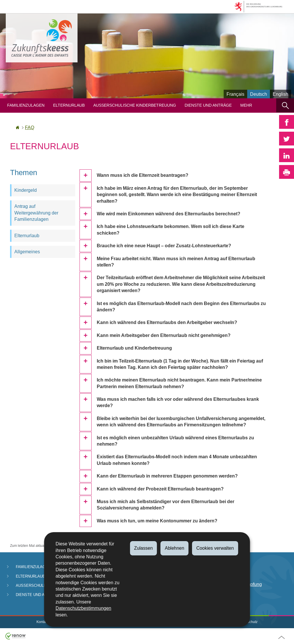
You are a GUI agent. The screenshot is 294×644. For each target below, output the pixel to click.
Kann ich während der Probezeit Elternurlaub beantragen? (160, 489)
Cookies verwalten (215, 548)
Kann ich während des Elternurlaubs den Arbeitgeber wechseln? (167, 322)
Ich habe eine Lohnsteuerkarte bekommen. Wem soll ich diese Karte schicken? (171, 230)
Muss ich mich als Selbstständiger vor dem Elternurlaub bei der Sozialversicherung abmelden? (166, 505)
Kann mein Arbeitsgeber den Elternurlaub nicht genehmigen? (164, 335)
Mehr (246, 105)
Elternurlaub (69, 105)
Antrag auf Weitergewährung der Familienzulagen (36, 213)
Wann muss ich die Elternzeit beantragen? (143, 175)
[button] (285, 105)
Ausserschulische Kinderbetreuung (135, 105)
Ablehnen (175, 548)
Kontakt (42, 622)
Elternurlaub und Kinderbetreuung (134, 348)
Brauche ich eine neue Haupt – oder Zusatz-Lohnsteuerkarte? (164, 246)
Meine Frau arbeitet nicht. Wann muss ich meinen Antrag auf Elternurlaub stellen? (176, 262)
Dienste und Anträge (208, 105)
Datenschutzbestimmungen (84, 608)
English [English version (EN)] (281, 94)
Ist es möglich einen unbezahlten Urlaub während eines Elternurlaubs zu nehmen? (175, 441)
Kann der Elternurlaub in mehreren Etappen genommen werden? (167, 476)
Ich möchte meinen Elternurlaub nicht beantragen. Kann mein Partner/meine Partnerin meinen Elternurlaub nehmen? (179, 383)
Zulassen (143, 548)
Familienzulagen (26, 105)
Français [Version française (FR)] (235, 94)
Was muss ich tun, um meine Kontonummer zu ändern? (157, 521)
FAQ (30, 128)
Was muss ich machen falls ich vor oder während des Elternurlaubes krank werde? (178, 402)
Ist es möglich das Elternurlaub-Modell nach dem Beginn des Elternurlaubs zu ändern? (181, 307)
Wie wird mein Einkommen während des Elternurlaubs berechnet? (169, 214)
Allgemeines (27, 252)
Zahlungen (232, 567)
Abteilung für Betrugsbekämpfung (241, 581)
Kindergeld (26, 190)
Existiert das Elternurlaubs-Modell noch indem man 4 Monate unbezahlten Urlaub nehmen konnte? (177, 460)
